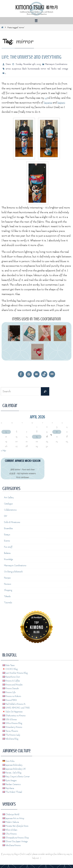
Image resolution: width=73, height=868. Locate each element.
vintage (65, 69)
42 (46, 98)
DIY (6, 516)
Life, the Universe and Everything (31, 57)
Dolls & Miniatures (12, 522)
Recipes (7, 578)
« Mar (3, 451)
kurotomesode (34, 69)
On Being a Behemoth (13, 572)
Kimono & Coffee (11, 681)
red (48, 69)
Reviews (8, 584)
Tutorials (8, 603)
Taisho (54, 69)
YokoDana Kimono (12, 845)
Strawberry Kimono (12, 727)
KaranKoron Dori (11, 677)
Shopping (8, 590)
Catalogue (8, 504)
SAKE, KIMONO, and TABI (16, 708)
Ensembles (8, 528)
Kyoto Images (9, 781)
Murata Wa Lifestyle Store (15, 826)
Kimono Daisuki (11, 688)
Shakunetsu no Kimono (14, 716)
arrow (8, 69)
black (24, 69)
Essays (7, 535)
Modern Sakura (11, 822)
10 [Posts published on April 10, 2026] (57, 432)
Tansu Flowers (10, 731)
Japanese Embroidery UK (14, 769)
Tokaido (7, 596)
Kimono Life (9, 692)
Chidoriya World (11, 815)
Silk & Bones (10, 720)
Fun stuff (8, 547)
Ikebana (7, 553)
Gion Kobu (8, 761)
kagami (61, 103)
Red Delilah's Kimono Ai (14, 704)
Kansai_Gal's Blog (12, 773)
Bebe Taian (9, 665)
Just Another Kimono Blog (15, 673)
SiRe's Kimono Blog (12, 723)
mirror (43, 69)
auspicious (16, 69)
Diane (8, 64)
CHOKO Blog (10, 669)
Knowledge (8, 559)
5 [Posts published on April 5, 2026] (6, 432)
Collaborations (10, 510)
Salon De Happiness (12, 712)
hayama (48, 103)
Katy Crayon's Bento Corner (16, 777)
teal (59, 69)
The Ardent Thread (12, 792)
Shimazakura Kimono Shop (16, 838)
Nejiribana (8, 788)
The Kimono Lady (11, 735)
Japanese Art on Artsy (13, 818)
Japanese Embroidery (12, 765)
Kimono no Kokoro (12, 696)
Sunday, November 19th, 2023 (28, 64)
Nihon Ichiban (10, 830)
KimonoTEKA (10, 700)
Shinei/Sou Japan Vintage (15, 841)
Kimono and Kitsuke (12, 685)
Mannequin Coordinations (56, 64)
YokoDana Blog (10, 739)
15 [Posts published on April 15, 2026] (37, 437)
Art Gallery (9, 498)
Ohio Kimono (10, 834)
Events (7, 541)
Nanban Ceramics (11, 784)
